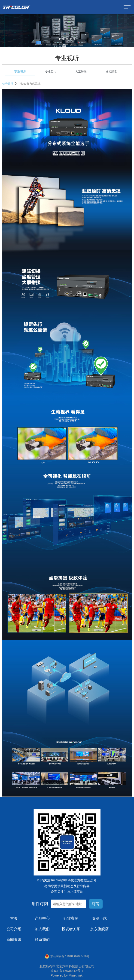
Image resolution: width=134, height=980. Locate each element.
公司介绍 (14, 929)
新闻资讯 (14, 940)
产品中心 (42, 918)
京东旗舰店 (99, 929)
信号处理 (10, 84)
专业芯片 (51, 72)
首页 (14, 918)
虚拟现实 (111, 72)
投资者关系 (71, 929)
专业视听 (67, 58)
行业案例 (71, 918)
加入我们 (42, 929)
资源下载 (99, 918)
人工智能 (81, 72)
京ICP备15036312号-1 (67, 971)
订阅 (96, 904)
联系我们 (42, 940)
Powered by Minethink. (67, 975)
